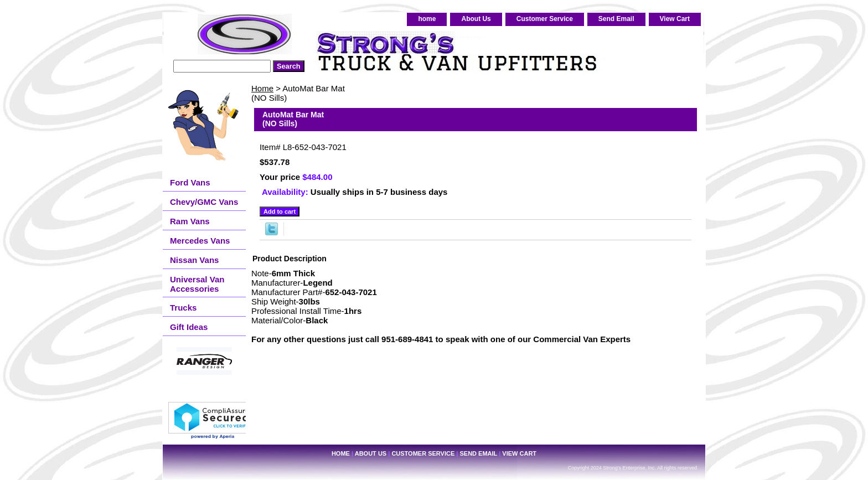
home (427, 19)
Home (262, 88)
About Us (476, 19)
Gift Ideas (189, 327)
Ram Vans (190, 221)
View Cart (675, 19)
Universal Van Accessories (197, 284)
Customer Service (545, 19)
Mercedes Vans (200, 241)
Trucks (183, 308)
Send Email (616, 19)
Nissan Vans (194, 260)
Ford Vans (190, 182)
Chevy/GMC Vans (204, 202)
